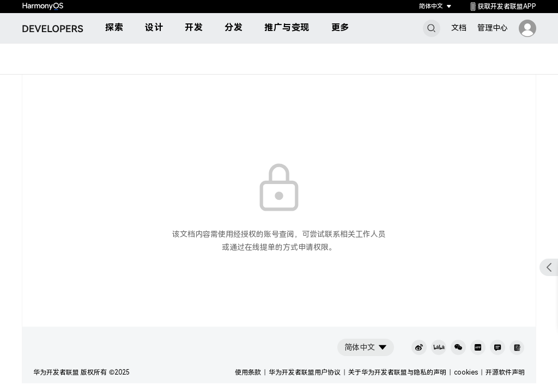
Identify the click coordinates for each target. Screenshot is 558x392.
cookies (466, 372)
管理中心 (493, 28)
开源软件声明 (505, 372)
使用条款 (248, 372)
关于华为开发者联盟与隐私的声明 (397, 372)
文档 (459, 28)
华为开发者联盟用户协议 (305, 372)
